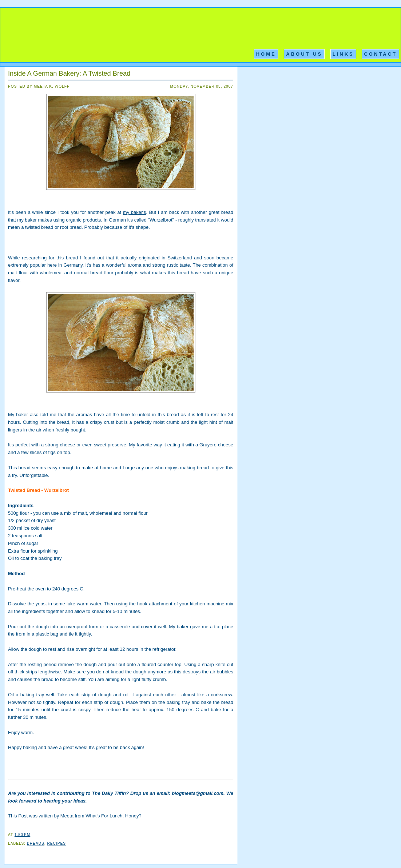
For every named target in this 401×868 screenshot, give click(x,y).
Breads (36, 843)
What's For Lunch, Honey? (114, 816)
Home (266, 54)
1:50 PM (22, 835)
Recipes (56, 843)
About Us (304, 54)
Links (343, 54)
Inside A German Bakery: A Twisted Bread (69, 73)
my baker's (135, 212)
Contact (380, 54)
